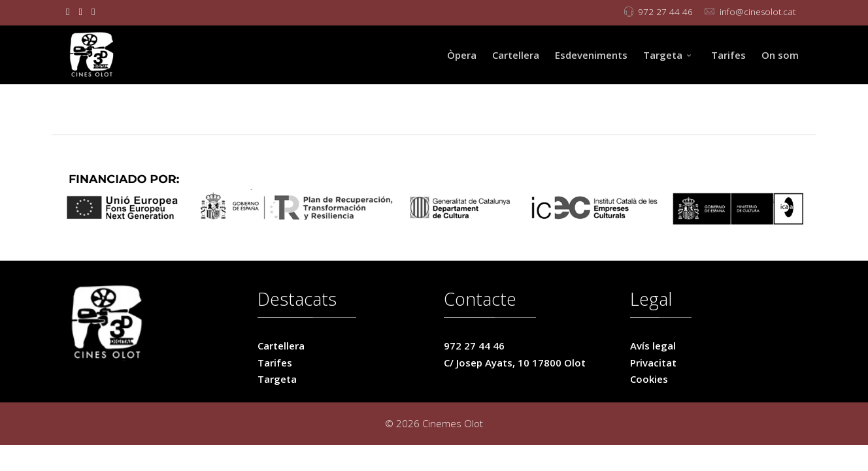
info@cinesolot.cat (758, 12)
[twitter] (80, 11)
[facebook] (68, 11)
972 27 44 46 (665, 12)
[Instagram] (93, 11)
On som (780, 55)
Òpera (462, 55)
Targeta (663, 55)
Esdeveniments (591, 55)
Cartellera (516, 55)
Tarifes (728, 55)
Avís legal (653, 346)
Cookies (649, 379)
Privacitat (653, 363)
